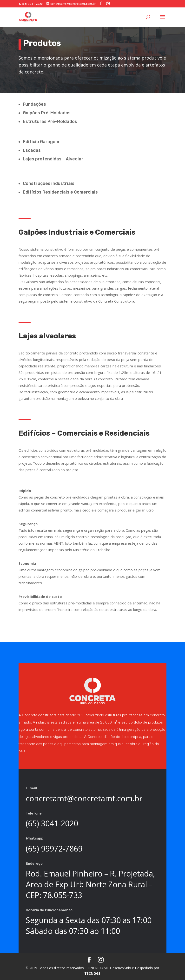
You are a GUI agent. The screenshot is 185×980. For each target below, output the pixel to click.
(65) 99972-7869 (54, 849)
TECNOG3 (92, 973)
